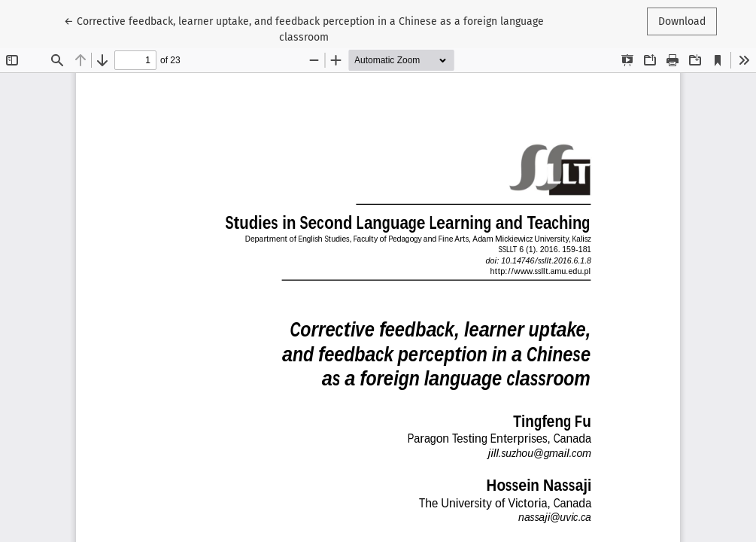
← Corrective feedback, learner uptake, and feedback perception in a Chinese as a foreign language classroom (304, 28)
